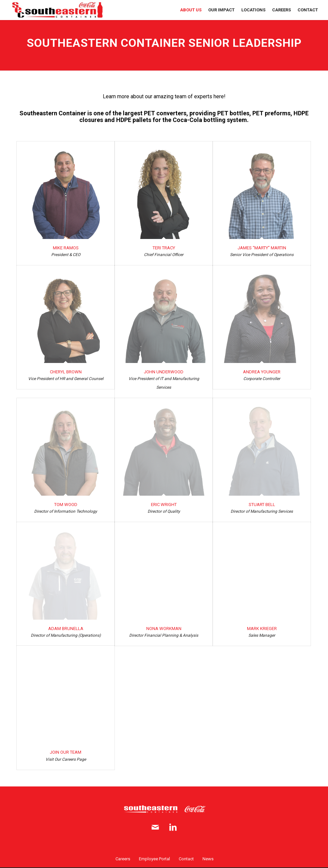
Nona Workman (164, 629)
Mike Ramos (66, 248)
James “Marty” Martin (262, 248)
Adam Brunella (66, 629)
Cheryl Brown (66, 372)
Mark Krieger (262, 629)
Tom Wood (66, 505)
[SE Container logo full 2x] (57, 10)
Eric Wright (164, 505)
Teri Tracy (164, 248)
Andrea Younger (262, 372)
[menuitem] (191, 10)
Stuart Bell (262, 505)
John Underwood (164, 372)
